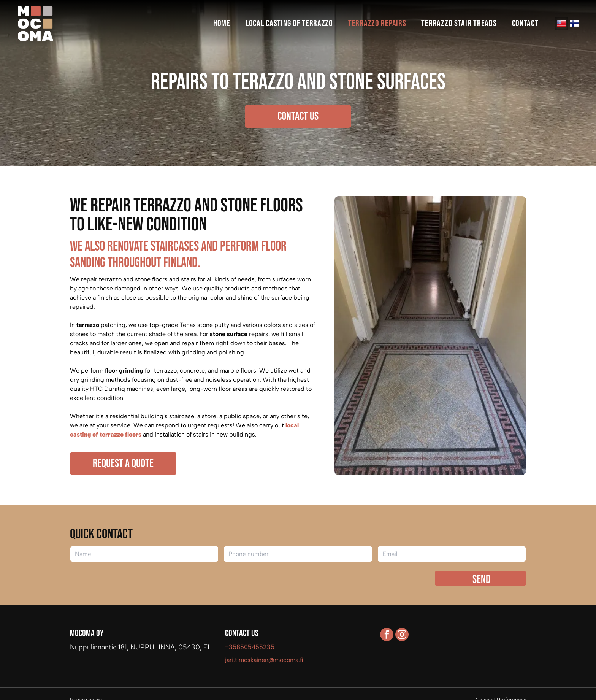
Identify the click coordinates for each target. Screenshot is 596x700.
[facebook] (387, 635)
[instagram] (402, 635)
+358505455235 (250, 647)
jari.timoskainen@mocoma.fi (264, 660)
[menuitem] (222, 24)
